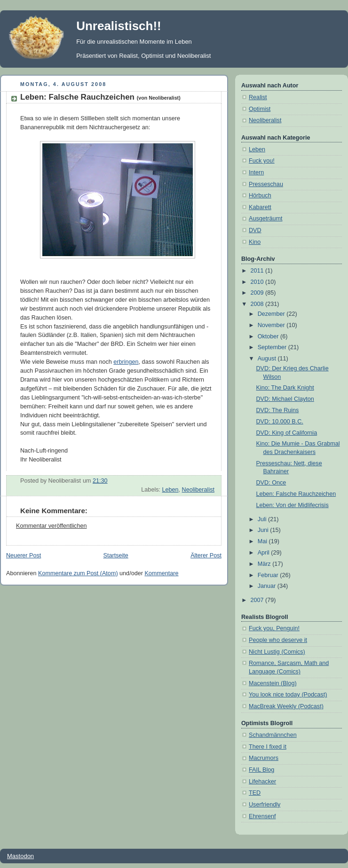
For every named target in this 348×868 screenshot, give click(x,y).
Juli (263, 519)
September (273, 347)
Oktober (269, 336)
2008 (258, 304)
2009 (258, 293)
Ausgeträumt (266, 219)
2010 (258, 282)
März (265, 564)
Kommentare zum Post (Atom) (78, 573)
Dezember (272, 314)
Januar (268, 586)
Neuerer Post (24, 555)
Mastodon (20, 856)
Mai (263, 541)
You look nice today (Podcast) (288, 695)
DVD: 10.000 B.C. (280, 422)
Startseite (116, 555)
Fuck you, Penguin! (274, 628)
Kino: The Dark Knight (285, 388)
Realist (258, 97)
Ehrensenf (262, 816)
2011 (258, 271)
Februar (269, 575)
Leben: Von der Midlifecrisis (293, 505)
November (272, 325)
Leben (170, 490)
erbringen (126, 362)
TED (255, 793)
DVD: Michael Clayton (285, 399)
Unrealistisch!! (119, 26)
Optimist (260, 109)
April (265, 553)
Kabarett (260, 207)
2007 (258, 600)
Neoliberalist (198, 490)
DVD (255, 230)
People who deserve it (278, 640)
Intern (256, 172)
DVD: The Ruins (278, 410)
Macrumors (264, 758)
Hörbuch (260, 195)
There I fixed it (268, 747)
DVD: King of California (287, 433)
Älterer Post (206, 555)
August (268, 359)
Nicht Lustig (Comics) (277, 652)
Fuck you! (262, 161)
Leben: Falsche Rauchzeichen (100, 97)
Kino (255, 242)
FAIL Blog (261, 770)
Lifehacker (262, 782)
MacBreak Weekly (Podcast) (286, 706)
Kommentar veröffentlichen (51, 526)
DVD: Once (271, 483)
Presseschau (266, 184)
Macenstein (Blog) (273, 683)
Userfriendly (265, 805)
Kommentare (161, 573)
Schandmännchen (273, 735)
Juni (264, 530)
